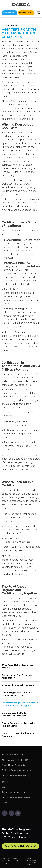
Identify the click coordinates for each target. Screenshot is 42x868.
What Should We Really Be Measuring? (20, 685)
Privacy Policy (31, 861)
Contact (29, 865)
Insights (5, 787)
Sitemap (30, 858)
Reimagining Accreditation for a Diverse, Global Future (17, 694)
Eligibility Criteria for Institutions (17, 770)
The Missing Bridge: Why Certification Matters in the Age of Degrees (20, 704)
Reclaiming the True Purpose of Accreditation (17, 676)
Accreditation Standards (13, 765)
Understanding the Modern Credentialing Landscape (15, 714)
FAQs (4, 803)
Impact (5, 782)
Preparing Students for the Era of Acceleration (18, 735)
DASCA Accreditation (15, 755)
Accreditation (10, 13)
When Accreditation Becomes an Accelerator (18, 666)
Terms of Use (31, 863)
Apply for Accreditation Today (20, 846)
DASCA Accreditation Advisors (16, 797)
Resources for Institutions (14, 792)
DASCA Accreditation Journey (16, 775)
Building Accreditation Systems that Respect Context (19, 724)
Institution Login (26, 13)
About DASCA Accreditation (15, 760)
